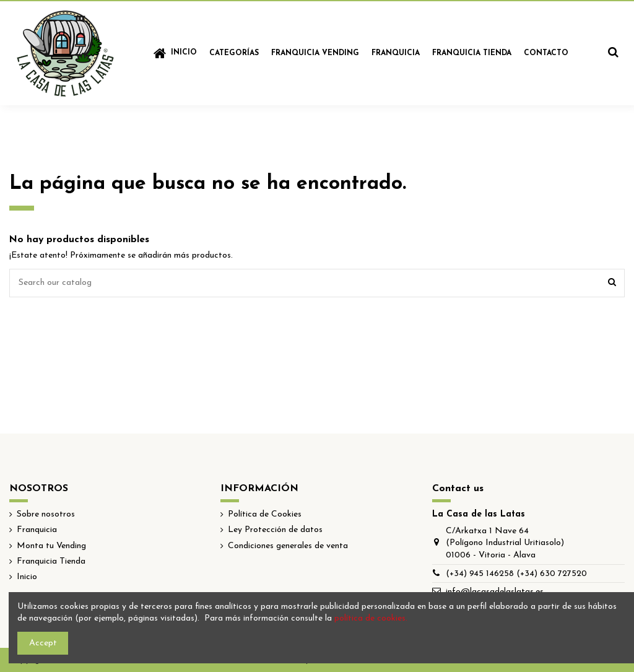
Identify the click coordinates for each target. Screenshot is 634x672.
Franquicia (37, 530)
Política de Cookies (265, 514)
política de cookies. (371, 618)
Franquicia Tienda (51, 561)
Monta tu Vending (51, 546)
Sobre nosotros (46, 514)
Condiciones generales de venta (288, 546)
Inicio (27, 577)
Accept (43, 643)
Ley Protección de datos (275, 530)
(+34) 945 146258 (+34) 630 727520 (516, 574)
